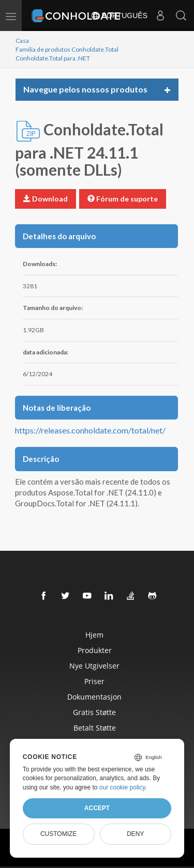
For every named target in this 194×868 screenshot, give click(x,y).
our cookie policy (122, 787)
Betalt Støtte (95, 728)
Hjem (94, 635)
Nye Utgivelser (94, 666)
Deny (135, 834)
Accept (97, 808)
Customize (58, 834)
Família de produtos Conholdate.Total (67, 49)
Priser (94, 681)
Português (119, 16)
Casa (22, 41)
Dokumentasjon (94, 697)
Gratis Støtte (94, 712)
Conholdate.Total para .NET (53, 58)
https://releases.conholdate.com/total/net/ (90, 430)
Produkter (95, 650)
